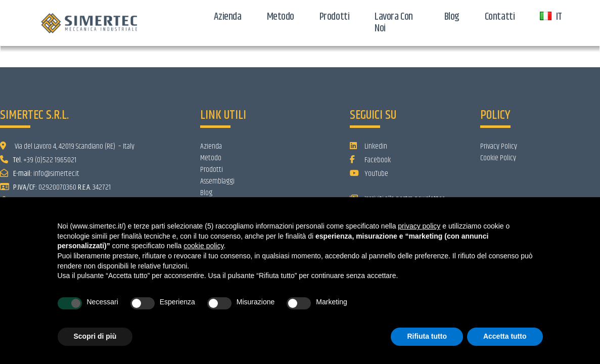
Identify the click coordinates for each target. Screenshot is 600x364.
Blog (452, 17)
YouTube (369, 174)
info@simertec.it (56, 174)
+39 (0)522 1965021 (50, 160)
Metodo (281, 17)
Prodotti (334, 17)
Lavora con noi (394, 22)
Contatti (500, 17)
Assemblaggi (217, 181)
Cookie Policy (498, 158)
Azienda (228, 17)
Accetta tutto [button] (505, 336)
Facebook (370, 160)
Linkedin (368, 146)
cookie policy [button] (203, 246)
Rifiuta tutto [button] (427, 336)
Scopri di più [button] (95, 336)
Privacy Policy (499, 146)
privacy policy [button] (419, 226)
